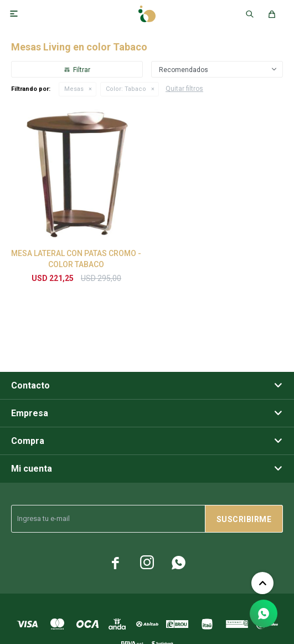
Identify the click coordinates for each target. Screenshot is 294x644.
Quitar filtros (184, 89)
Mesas (74, 89)
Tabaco (126, 89)
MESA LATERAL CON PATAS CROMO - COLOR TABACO (76, 259)
